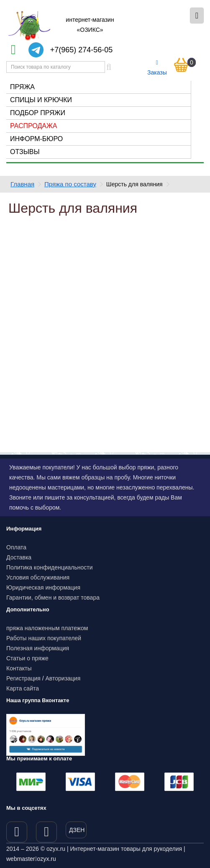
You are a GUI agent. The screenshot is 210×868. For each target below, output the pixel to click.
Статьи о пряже (27, 658)
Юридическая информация (43, 587)
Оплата (16, 547)
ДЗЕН (77, 830)
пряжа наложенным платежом (47, 628)
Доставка (19, 557)
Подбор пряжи (38, 113)
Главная (22, 184)
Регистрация (23, 678)
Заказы (157, 68)
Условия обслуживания (38, 577)
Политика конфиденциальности (50, 567)
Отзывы (25, 152)
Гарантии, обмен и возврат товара (53, 598)
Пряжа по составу (70, 184)
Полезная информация (38, 648)
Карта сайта (23, 688)
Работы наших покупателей (44, 638)
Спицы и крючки (41, 100)
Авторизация (63, 678)
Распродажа (33, 126)
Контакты (19, 668)
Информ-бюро (36, 139)
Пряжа (22, 87)
